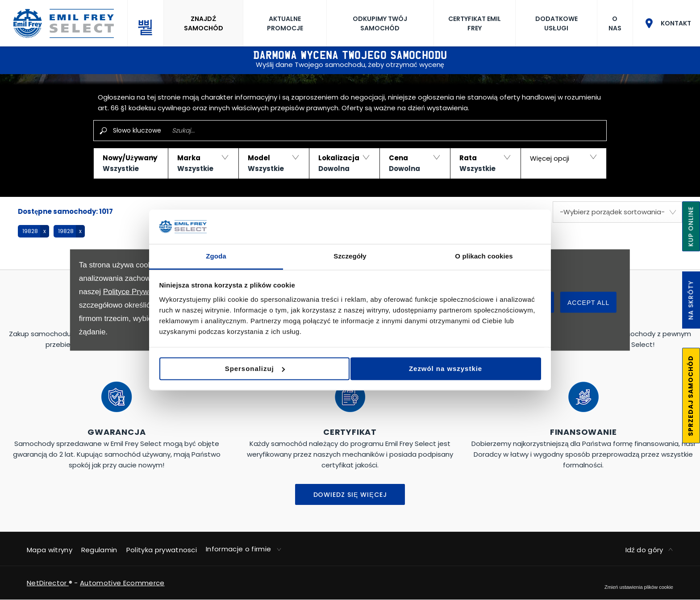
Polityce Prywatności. (139, 292)
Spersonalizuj (349, 367)
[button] (131, 163)
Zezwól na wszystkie (478, 367)
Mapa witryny (50, 550)
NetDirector (48, 583)
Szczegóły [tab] (350, 257)
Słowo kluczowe (137, 130)
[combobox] (617, 212)
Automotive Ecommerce (122, 583)
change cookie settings (639, 587)
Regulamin (99, 550)
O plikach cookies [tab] (484, 257)
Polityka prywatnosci (162, 550)
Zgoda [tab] (216, 257)
